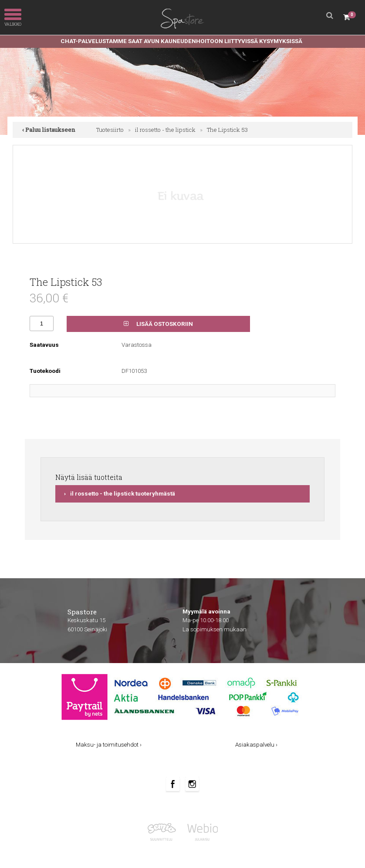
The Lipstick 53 (227, 130)
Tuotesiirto (110, 130)
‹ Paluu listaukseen (49, 130)
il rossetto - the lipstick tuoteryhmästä (123, 494)
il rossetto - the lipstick (165, 130)
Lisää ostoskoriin (158, 324)
